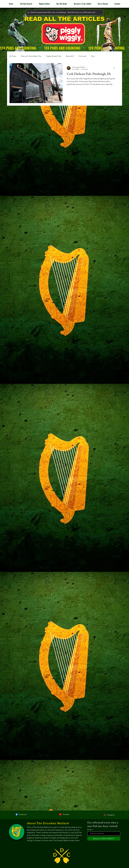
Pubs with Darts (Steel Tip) (31, 56)
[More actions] (115, 68)
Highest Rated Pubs (54, 56)
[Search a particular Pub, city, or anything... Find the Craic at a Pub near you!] (64, 12)
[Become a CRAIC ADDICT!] (104, 839)
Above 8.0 (70, 56)
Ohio (93, 56)
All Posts (13, 56)
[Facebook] (17, 814)
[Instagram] (105, 815)
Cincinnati (82, 56)
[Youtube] (60, 814)
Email (90, 830)
